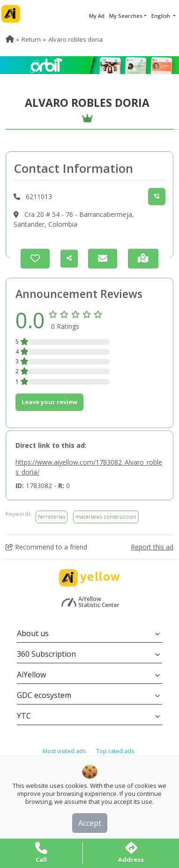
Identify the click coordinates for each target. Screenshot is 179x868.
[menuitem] (10, 39)
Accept (90, 823)
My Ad (97, 16)
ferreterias (52, 516)
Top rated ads (115, 751)
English (161, 16)
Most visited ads (64, 751)
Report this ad (152, 547)
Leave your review (49, 402)
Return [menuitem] (31, 39)
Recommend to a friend (46, 547)
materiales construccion (106, 516)
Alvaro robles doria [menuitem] (75, 39)
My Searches (126, 16)
